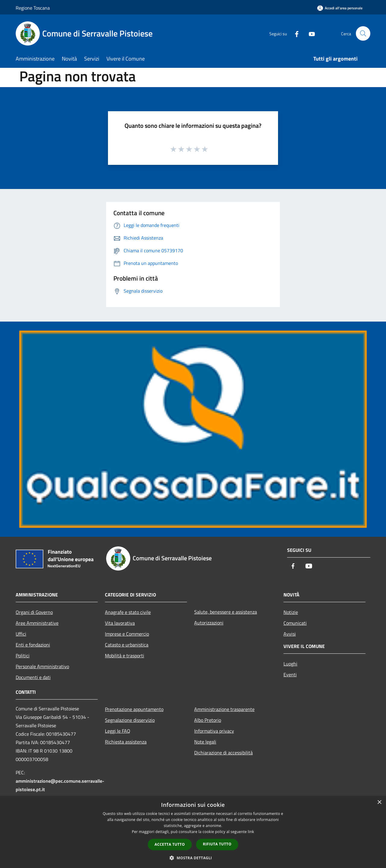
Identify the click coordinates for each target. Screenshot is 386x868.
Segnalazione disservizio (130, 720)
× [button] (379, 802)
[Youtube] (309, 33)
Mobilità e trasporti (125, 656)
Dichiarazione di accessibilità (223, 753)
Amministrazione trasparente (224, 709)
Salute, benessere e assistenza (226, 612)
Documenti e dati (33, 677)
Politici (23, 656)
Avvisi (290, 634)
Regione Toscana (33, 8)
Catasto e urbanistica (127, 645)
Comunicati (295, 623)
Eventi (290, 675)
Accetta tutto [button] (170, 844)
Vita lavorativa (120, 623)
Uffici (21, 634)
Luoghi (290, 664)
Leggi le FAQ (118, 731)
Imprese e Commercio (127, 634)
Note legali (205, 742)
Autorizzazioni (209, 623)
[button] (193, 858)
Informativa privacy (214, 731)
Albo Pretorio (208, 720)
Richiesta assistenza (126, 742)
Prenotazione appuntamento (134, 709)
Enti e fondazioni (33, 645)
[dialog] (193, 832)
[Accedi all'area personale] (340, 8)
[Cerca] (363, 33)
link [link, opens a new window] (251, 832)
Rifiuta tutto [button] (217, 844)
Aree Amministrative (37, 623)
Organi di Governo (34, 612)
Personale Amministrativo (42, 666)
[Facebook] (294, 33)
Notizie (291, 612)
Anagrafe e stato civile (128, 612)
